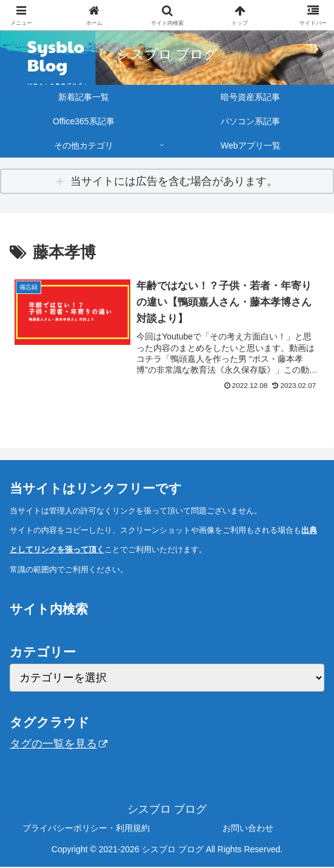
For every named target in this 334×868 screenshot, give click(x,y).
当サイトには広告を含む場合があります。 (174, 181)
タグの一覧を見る (58, 744)
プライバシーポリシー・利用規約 (86, 829)
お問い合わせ (248, 829)
